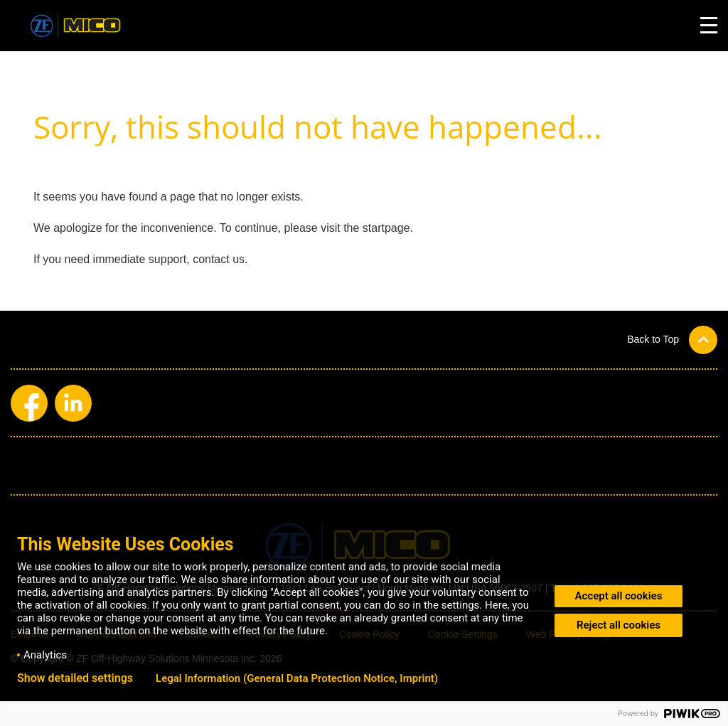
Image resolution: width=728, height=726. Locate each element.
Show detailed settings (75, 678)
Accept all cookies (619, 596)
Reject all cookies (619, 625)
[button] (672, 340)
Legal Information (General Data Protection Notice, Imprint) (297, 678)
